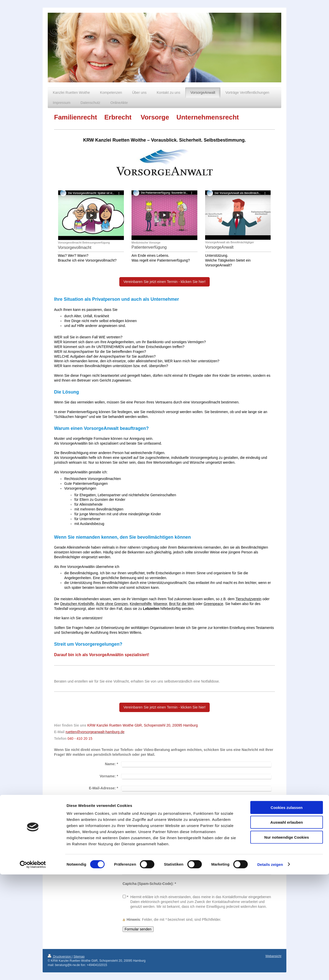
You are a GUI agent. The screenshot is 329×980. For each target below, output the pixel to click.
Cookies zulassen (287, 913)
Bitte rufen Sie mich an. (148, 812)
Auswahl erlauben (287, 928)
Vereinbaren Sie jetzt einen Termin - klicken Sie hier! (164, 282)
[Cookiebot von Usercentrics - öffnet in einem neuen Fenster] (33, 970)
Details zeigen (270, 970)
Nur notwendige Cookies (287, 943)
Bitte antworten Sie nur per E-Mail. (157, 823)
